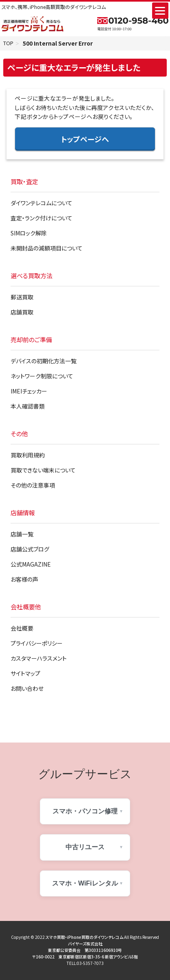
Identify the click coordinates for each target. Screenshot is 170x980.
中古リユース (85, 848)
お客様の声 (24, 580)
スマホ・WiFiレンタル (85, 884)
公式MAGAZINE (31, 565)
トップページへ (85, 140)
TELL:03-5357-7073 (85, 964)
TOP (9, 44)
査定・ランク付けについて (41, 219)
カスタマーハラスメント (39, 659)
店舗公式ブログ (30, 550)
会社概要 (22, 629)
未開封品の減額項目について (47, 249)
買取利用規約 (28, 456)
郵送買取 (22, 298)
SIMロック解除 (29, 234)
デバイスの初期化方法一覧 (44, 362)
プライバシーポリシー (37, 644)
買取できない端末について (43, 471)
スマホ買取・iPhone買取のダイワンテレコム (84, 938)
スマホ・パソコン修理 (85, 812)
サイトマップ (25, 674)
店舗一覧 (22, 535)
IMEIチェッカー (29, 392)
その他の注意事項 (33, 486)
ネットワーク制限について (42, 377)
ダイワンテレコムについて (41, 204)
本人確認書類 (28, 407)
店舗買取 (22, 313)
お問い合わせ (27, 689)
